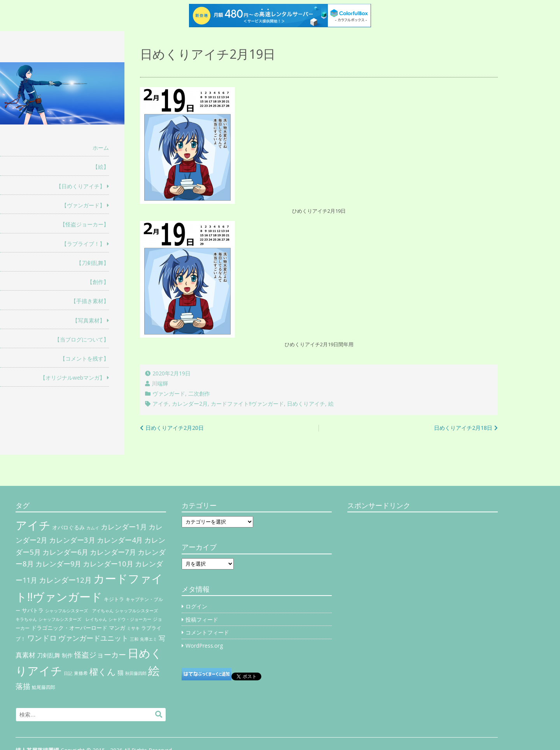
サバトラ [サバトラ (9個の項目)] (33, 610)
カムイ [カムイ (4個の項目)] (93, 528)
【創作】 (98, 282)
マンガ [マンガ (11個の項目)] (117, 628)
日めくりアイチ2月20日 (175, 428)
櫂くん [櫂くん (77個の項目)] (103, 671)
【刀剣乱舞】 (93, 263)
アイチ (161, 404)
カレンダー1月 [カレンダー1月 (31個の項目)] (124, 527)
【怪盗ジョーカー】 (84, 224)
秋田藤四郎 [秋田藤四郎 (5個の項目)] (136, 673)
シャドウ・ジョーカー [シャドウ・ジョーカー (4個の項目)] (130, 619)
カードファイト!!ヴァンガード (247, 404)
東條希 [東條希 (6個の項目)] (81, 673)
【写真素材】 (89, 320)
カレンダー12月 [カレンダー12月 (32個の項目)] (65, 580)
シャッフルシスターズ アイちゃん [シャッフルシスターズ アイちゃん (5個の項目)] (79, 611)
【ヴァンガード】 (83, 205)
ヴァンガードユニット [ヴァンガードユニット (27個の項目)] (93, 638)
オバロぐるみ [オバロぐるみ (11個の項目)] (68, 527)
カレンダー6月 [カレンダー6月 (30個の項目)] (65, 552)
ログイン (196, 606)
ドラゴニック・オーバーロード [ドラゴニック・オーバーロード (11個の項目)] (69, 628)
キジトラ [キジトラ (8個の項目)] (114, 599)
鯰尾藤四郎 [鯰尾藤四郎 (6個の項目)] (44, 687)
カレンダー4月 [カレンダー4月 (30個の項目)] (120, 540)
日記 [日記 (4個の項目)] (68, 673)
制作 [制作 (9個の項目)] (67, 655)
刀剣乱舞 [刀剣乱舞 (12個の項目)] (49, 655)
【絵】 (101, 167)
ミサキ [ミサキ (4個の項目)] (133, 628)
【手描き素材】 (90, 301)
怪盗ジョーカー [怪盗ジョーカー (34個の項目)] (100, 654)
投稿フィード (202, 619)
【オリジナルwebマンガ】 (73, 378)
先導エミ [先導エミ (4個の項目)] (149, 639)
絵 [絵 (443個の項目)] (154, 671)
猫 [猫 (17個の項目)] (121, 673)
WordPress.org (204, 646)
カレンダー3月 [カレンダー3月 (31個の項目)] (72, 540)
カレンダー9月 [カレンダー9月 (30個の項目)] (58, 564)
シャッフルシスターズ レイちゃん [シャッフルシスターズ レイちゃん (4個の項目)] (73, 619)
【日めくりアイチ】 (80, 186)
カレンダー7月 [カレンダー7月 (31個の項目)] (113, 552)
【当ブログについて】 (82, 339)
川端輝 (160, 383)
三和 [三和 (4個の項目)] (134, 639)
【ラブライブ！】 (83, 244)
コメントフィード (207, 632)
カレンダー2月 (190, 404)
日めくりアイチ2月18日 (463, 428)
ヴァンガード (169, 393)
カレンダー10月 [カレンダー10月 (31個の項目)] (108, 563)
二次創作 (199, 393)
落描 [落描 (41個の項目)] (23, 686)
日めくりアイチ (306, 404)
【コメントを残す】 (84, 358)
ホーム (101, 148)
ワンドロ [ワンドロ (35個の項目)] (42, 638)
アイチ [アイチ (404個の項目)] (33, 525)
